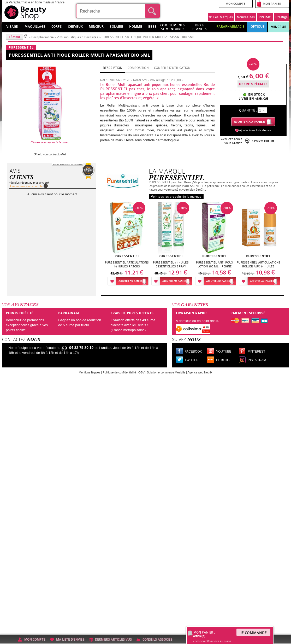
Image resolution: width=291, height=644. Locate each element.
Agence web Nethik (200, 372)
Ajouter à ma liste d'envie (255, 130)
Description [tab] (113, 68)
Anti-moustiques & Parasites (78, 37)
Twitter (192, 360)
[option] (127, 245)
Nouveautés (246, 17)
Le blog (223, 360)
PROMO (265, 17)
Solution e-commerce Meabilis (166, 372)
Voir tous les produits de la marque (176, 197)
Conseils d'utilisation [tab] (172, 68)
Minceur (278, 27)
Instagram (257, 360)
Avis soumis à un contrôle (26, 186)
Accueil (26, 36)
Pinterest (256, 352)
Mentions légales (90, 372)
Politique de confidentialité (119, 372)
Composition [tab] (138, 68)
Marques (221, 17)
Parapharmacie (43, 37)
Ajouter (130, 281)
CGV (141, 372)
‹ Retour (15, 37)
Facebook (193, 352)
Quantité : (248, 110)
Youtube (224, 352)
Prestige (281, 17)
